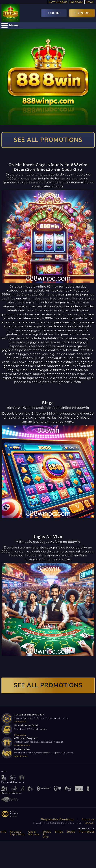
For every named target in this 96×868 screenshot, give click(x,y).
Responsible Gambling (57, 819)
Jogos (71, 832)
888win (90, 823)
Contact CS (20, 722)
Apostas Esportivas (17, 833)
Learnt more (21, 756)
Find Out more (22, 745)
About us (88, 819)
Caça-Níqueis (34, 833)
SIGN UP (82, 13)
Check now (20, 735)
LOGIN (54, 13)
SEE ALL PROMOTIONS (48, 140)
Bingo (59, 832)
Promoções (87, 832)
